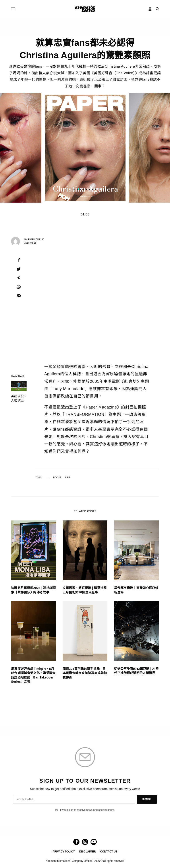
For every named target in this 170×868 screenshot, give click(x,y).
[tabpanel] (85, 148)
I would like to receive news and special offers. (88, 810)
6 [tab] (94, 190)
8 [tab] (100, 190)
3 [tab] (85, 190)
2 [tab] (82, 190)
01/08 (85, 214)
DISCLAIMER (88, 852)
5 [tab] (91, 190)
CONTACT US (109, 852)
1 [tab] (79, 190)
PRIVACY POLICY (64, 852)
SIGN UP (147, 799)
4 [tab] (88, 190)
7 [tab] (97, 190)
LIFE (68, 478)
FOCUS (57, 478)
